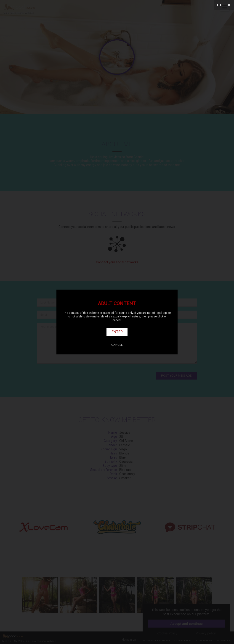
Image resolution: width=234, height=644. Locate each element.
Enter (117, 332)
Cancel (117, 345)
